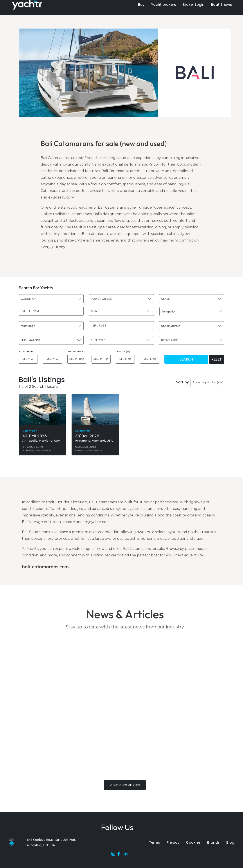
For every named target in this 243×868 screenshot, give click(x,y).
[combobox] (51, 299)
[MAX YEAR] (53, 359)
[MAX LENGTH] (150, 359)
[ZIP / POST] (121, 326)
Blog (230, 842)
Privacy (173, 842)
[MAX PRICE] (101, 359)
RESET (217, 359)
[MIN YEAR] (28, 359)
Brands (213, 842)
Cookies (193, 842)
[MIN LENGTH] (125, 359)
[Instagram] (114, 855)
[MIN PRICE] (77, 359)
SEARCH (186, 359)
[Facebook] (121, 855)
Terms (154, 842)
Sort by (182, 382)
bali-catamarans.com (45, 567)
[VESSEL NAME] (51, 311)
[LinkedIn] (127, 855)
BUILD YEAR (26, 351)
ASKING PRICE (75, 351)
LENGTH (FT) (123, 351)
